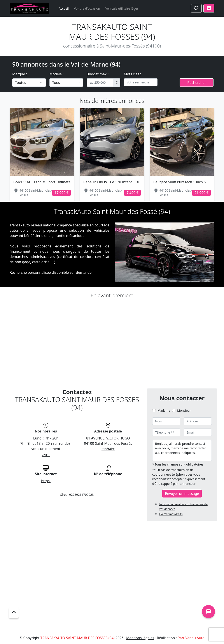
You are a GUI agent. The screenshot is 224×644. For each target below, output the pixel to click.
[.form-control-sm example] (100, 83)
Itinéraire (108, 449)
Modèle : (57, 74)
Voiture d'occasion (87, 8)
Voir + (46, 455)
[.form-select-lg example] (29, 83)
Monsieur (184, 410)
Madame (164, 410)
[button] (26, 146)
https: (46, 481)
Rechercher (197, 83)
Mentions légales (140, 638)
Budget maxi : (98, 74)
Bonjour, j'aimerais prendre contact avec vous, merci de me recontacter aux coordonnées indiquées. (182, 450)
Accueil (64, 8)
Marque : (20, 74)
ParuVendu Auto (191, 638)
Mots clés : (132, 74)
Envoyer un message (182, 494)
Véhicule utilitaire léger (122, 8)
